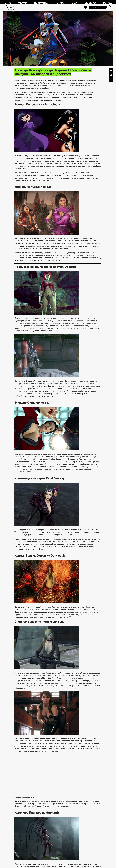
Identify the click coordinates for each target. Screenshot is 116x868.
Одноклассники (111, 80)
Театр (23, 3)
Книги (60, 3)
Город (108, 3)
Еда (75, 3)
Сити (10, 7)
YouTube (31, 797)
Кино (7, 3)
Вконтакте (111, 75)
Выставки (41, 3)
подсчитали (51, 83)
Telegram (111, 70)
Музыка (90, 3)
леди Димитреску (63, 80)
